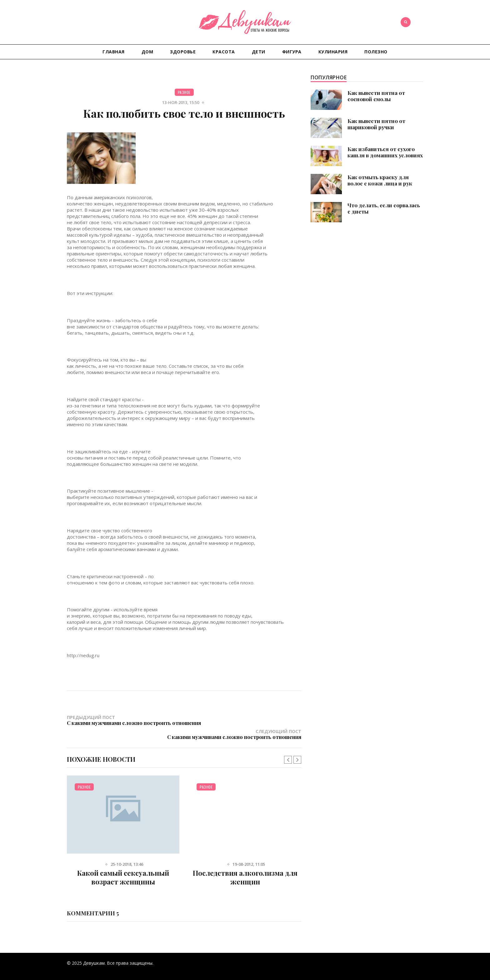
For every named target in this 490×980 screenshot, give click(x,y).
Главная (114, 52)
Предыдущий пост (125, 723)
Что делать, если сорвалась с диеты (384, 208)
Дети (259, 52)
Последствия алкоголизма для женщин (245, 869)
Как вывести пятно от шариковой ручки (376, 124)
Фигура (292, 52)
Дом (147, 52)
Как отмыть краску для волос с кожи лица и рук (380, 180)
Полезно (376, 52)
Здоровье (183, 52)
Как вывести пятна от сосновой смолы (376, 96)
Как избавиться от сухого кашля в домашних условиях (385, 152)
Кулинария (333, 52)
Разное (184, 92)
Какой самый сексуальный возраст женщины (123, 869)
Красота (224, 52)
